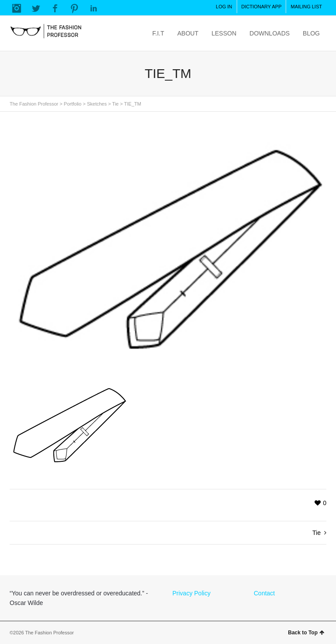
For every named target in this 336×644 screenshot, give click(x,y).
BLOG (311, 33)
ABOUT (188, 33)
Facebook (55, 8)
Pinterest (74, 8)
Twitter (36, 8)
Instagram (17, 8)
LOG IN (224, 7)
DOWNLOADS (269, 33)
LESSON (224, 33)
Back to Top (306, 633)
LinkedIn (94, 8)
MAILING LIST (306, 7)
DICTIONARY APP (262, 7)
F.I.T (158, 33)
